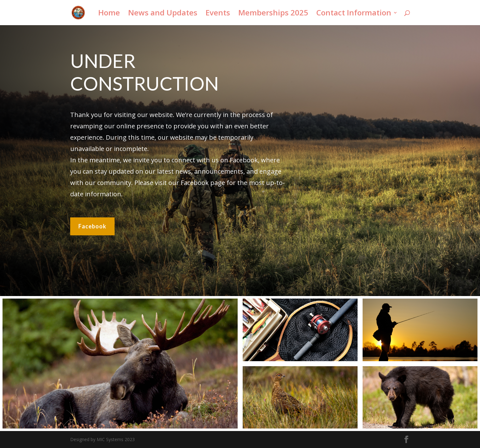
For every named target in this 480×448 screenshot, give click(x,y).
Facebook (92, 225)
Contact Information (354, 14)
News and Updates (163, 14)
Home (109, 14)
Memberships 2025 (273, 14)
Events (218, 14)
